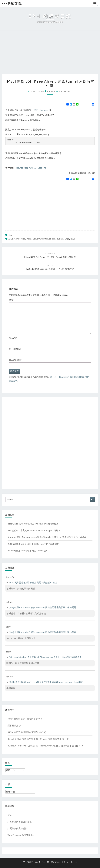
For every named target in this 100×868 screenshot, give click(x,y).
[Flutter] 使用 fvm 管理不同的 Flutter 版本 (28, 551)
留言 (12, 300)
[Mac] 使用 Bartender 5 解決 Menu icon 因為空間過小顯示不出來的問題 (42, 607)
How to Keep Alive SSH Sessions (31, 168)
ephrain (51, 91)
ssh (54, 239)
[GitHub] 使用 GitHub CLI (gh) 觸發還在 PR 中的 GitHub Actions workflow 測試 (46, 682)
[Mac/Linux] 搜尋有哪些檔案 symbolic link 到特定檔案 (33, 524)
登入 (10, 815)
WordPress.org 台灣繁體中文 (21, 835)
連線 (73, 239)
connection (20, 239)
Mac (10, 235)
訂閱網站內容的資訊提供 (20, 822)
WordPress (56, 862)
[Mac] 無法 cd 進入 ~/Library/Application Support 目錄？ (34, 530)
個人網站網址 (15, 360)
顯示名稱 (13, 338)
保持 (67, 239)
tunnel (60, 239)
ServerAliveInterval (42, 239)
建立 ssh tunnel (41, 110)
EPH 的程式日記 (12, 3)
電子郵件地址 (15, 349)
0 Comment (65, 91)
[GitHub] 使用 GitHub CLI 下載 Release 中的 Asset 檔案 (33, 544)
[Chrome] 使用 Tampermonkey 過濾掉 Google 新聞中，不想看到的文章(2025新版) (47, 537)
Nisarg (74, 862)
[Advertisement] (50, 54)
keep (29, 239)
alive (11, 239)
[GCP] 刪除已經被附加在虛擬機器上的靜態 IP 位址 (33, 582)
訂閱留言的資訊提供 (17, 828)
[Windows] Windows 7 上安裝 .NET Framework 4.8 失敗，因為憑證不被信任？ (45, 657)
